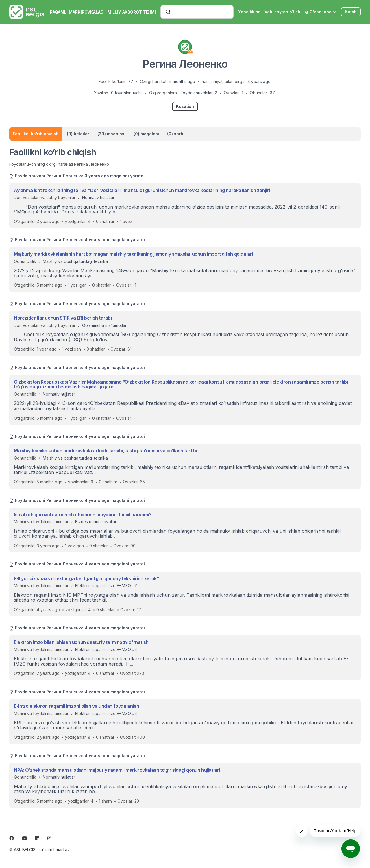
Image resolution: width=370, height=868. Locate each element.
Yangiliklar (249, 12)
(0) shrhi (176, 134)
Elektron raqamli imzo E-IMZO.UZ (106, 586)
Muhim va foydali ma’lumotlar (41, 522)
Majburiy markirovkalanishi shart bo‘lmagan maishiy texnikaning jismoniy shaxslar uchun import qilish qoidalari (133, 254)
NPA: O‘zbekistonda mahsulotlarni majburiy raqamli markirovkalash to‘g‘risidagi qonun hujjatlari (117, 770)
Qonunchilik (25, 261)
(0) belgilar (78, 134)
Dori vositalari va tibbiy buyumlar (45, 197)
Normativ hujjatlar (98, 197)
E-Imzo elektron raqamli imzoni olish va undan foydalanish (76, 706)
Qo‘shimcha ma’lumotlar (104, 325)
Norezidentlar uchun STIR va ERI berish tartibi (63, 318)
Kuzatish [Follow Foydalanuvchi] (185, 106)
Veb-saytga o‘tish (282, 12)
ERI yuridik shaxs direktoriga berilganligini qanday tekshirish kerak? (86, 578)
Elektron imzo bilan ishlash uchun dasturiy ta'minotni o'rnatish (81, 642)
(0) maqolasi (146, 134)
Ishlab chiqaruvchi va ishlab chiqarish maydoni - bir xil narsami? (83, 515)
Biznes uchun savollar (96, 522)
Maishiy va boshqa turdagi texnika (75, 261)
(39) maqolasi (111, 134)
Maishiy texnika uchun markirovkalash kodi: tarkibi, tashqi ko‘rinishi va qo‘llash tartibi (105, 451)
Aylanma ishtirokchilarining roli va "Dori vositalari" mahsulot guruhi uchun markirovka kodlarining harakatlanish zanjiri (142, 190)
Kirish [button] (351, 12)
